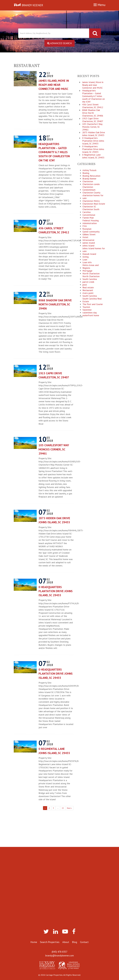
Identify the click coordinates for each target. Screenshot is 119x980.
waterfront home (91, 315)
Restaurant (88, 290)
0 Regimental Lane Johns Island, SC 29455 (54, 751)
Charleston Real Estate (94, 204)
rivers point (88, 293)
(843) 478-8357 (59, 952)
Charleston (88, 181)
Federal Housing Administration (91, 222)
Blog (75, 942)
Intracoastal (88, 240)
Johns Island (88, 246)
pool (85, 285)
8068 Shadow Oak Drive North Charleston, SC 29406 (55, 304)
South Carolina (90, 296)
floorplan (87, 229)
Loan (85, 260)
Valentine (87, 310)
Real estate (88, 288)
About (66, 942)
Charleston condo (91, 184)
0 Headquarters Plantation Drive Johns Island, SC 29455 (56, 591)
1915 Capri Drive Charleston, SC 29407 (54, 375)
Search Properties (50, 942)
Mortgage (87, 271)
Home (34, 942)
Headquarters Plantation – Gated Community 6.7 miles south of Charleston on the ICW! (54, 152)
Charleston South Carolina (91, 211)
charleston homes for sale (93, 197)
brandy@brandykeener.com (60, 956)
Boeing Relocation (91, 176)
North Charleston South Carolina (91, 278)
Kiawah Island (89, 254)
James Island (89, 243)
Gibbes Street (89, 234)
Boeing (86, 173)
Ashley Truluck (89, 170)
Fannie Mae (88, 218)
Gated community (91, 232)
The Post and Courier (93, 304)
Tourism (86, 307)
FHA (85, 226)
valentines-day (90, 313)
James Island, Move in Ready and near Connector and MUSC (54, 85)
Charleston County (91, 193)
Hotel (85, 237)
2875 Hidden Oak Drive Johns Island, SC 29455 (54, 520)
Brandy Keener (89, 179)
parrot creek (88, 282)
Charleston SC (89, 207)
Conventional (89, 215)
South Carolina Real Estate (92, 300)
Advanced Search (59, 43)
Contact (84, 942)
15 (63, 808)
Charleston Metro (91, 201)
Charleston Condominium (89, 188)
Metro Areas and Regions (91, 267)
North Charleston (91, 274)
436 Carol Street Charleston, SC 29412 (54, 230)
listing (86, 257)
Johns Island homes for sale (94, 250)
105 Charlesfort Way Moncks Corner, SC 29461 (54, 449)
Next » (69, 808)
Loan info (87, 262)
